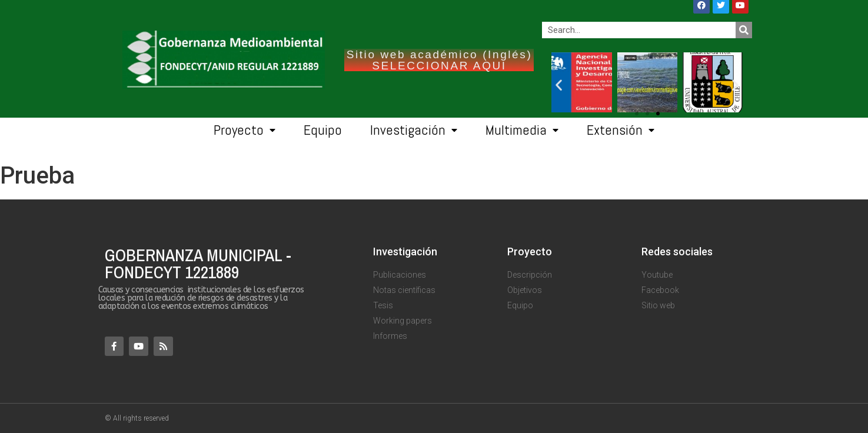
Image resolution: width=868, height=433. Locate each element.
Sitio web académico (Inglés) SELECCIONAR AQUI (440, 60)
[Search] (744, 30)
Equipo (323, 130)
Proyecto (245, 130)
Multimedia (522, 130)
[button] (658, 114)
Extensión (621, 130)
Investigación (414, 130)
